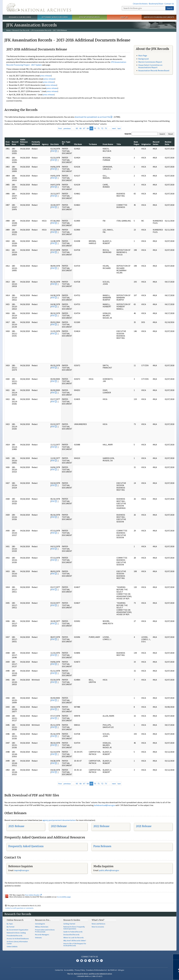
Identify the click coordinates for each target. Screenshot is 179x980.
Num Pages (137, 143)
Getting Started (69, 924)
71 (99, 128)
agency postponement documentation (59, 820)
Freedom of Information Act (96, 970)
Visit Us (124, 17)
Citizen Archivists (140, 4)
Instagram (86, 961)
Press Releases (102, 846)
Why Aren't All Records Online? (75, 941)
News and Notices (99, 924)
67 (84, 128)
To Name (93, 144)
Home (9, 30)
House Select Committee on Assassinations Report (150, 66)
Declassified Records (71, 935)
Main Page (143, 56)
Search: (128, 134)
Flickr (101, 961)
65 (77, 128)
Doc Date (55, 144)
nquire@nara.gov (22, 870)
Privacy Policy (80, 970)
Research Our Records (20, 17)
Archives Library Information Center (17, 943)
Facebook (78, 961)
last (119, 128)
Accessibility (69, 970)
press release (45, 76)
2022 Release (101, 826)
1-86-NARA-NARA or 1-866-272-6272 (90, 976)
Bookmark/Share (156, 4)
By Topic (10, 924)
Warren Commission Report (150, 62)
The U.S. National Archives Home (39, 7)
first (60, 128)
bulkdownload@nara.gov (105, 805)
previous (67, 128)
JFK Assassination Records (41, 30)
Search (170, 8)
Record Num (15, 143)
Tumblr (89, 961)
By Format (11, 927)
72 (102, 128)
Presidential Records (15, 936)
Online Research (15, 920)
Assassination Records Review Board (154, 70)
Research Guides (72, 920)
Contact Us (169, 4)
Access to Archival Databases (18, 939)
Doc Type (66, 143)
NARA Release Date (24, 142)
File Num (78, 144)
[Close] (176, 957)
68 (88, 128)
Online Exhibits (12, 947)
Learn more (157, 976)
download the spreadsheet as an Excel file (92, 117)
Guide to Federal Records (73, 932)
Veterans (38, 938)
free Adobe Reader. (33, 895)
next (114, 128)
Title (119, 144)
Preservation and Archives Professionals (45, 931)
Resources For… (43, 920)
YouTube (93, 961)
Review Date (168, 143)
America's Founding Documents (159, 17)
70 (95, 128)
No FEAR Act (112, 970)
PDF (53, 151)
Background (143, 59)
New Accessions (98, 927)
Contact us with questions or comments (19, 908)
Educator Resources (89, 17)
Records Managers (42, 935)
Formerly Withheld (36, 143)
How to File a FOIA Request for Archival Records (75, 945)
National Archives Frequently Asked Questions (74, 928)
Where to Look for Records (74, 938)
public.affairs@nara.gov (109, 870)
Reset (171, 134)
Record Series (156, 143)
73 (106, 128)
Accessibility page (64, 897)
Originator (146, 144)
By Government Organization (17, 930)
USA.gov (121, 970)
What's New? (98, 920)
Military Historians (42, 927)
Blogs (97, 961)
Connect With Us (90, 957)
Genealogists (40, 924)
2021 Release (144, 826)
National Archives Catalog (16, 933)
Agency (45, 144)
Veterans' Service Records (55, 17)
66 (81, 128)
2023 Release (59, 826)
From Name (108, 144)
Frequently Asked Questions (26, 846)
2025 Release (16, 826)
